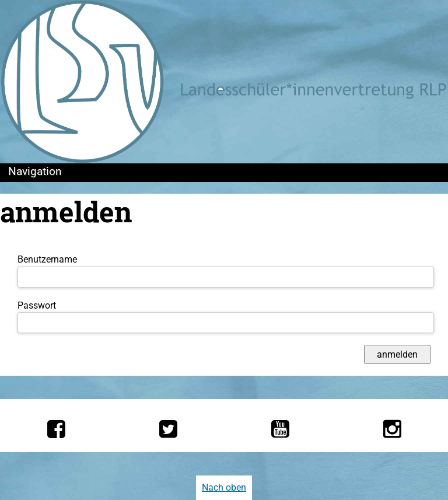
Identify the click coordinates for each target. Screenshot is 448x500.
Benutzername (47, 259)
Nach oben (224, 487)
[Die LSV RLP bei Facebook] (56, 429)
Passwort (37, 305)
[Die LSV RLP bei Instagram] (392, 429)
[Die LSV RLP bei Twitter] (168, 429)
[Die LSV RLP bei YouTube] (280, 429)
